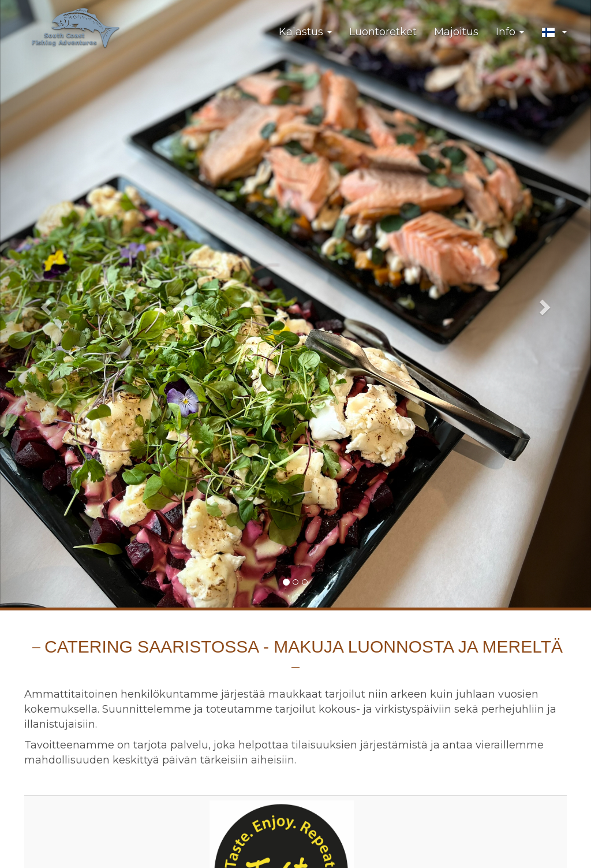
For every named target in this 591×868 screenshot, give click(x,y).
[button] (554, 32)
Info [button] (510, 32)
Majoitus (456, 32)
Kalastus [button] (305, 32)
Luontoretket (383, 32)
